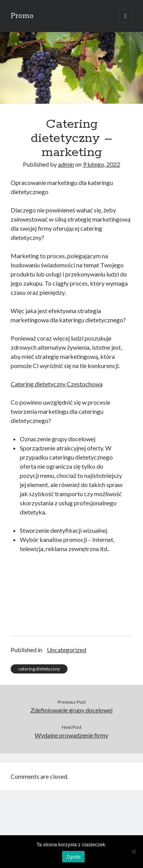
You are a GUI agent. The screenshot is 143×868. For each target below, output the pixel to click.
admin (66, 164)
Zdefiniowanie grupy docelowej (71, 710)
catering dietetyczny (39, 669)
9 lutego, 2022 (101, 164)
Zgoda (73, 857)
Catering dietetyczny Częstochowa (57, 384)
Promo (22, 16)
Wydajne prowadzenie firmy (71, 735)
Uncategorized (67, 650)
